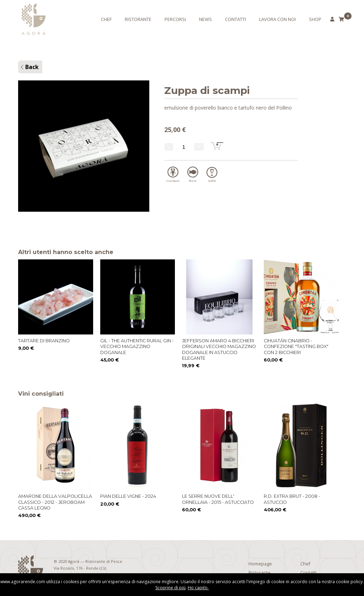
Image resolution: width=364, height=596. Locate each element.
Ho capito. (198, 588)
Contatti (235, 19)
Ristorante (138, 19)
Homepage (260, 564)
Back (32, 67)
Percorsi (175, 19)
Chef (106, 19)
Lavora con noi (277, 19)
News (205, 19)
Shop (315, 19)
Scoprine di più (170, 588)
